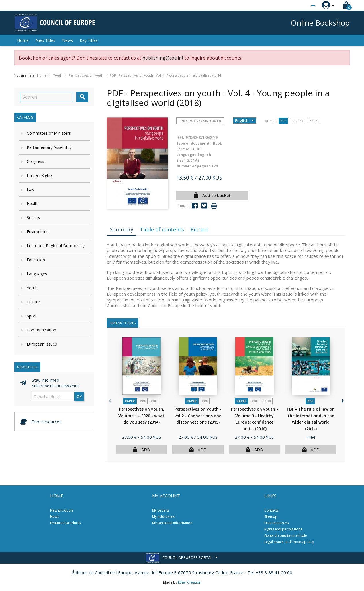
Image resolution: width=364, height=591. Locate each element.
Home (23, 40)
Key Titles (89, 40)
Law (31, 189)
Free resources (276, 523)
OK (79, 397)
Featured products (65, 523)
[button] (342, 400)
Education (36, 260)
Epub (314, 121)
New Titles (45, 40)
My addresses (164, 517)
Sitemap (271, 517)
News (67, 40)
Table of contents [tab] (162, 229)
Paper (130, 401)
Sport (32, 316)
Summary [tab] (122, 229)
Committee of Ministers (49, 133)
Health (33, 203)
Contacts (271, 510)
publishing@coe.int (163, 58)
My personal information (172, 523)
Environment (38, 232)
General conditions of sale (286, 536)
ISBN (180, 137)
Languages (37, 274)
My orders (161, 510)
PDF (283, 121)
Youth (32, 288)
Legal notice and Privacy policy (289, 542)
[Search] (47, 97)
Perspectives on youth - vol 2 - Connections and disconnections (198, 416)
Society (33, 218)
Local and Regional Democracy (56, 246)
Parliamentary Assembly (49, 147)
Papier (298, 121)
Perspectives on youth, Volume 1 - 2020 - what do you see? (141, 416)
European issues (42, 344)
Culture (33, 302)
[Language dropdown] (302, 5)
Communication (41, 330)
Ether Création (190, 582)
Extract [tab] (199, 229)
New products (62, 510)
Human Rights (40, 175)
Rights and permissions (283, 529)
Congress (35, 161)
